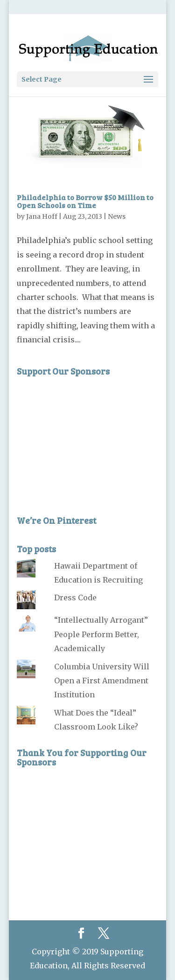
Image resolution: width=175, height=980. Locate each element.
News (117, 216)
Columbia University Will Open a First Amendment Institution (102, 681)
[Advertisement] (87, 439)
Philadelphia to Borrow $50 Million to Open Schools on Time (85, 201)
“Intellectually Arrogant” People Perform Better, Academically (101, 634)
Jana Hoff (42, 216)
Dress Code (75, 598)
